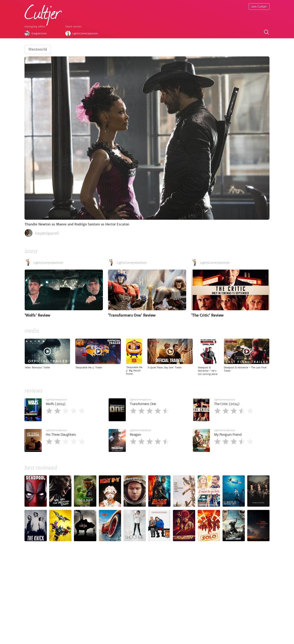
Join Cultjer (259, 7)
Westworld (38, 49)
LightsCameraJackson (56, 400)
